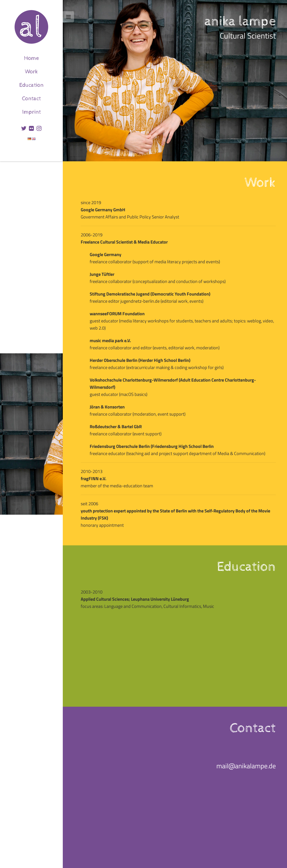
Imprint (43, 111)
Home (43, 57)
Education (41, 84)
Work (44, 70)
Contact (42, 97)
